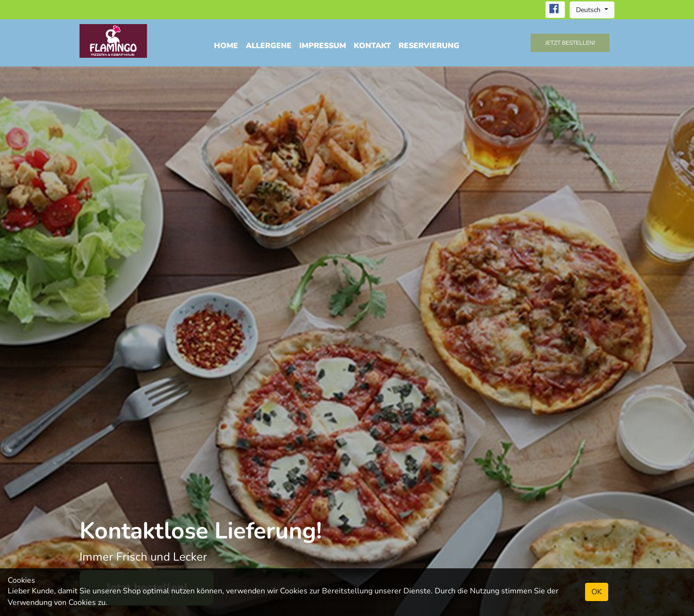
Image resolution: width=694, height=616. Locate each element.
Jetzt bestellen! (570, 43)
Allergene (269, 46)
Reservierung (429, 46)
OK (597, 592)
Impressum (323, 46)
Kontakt (372, 46)
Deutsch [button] (589, 10)
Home (226, 46)
